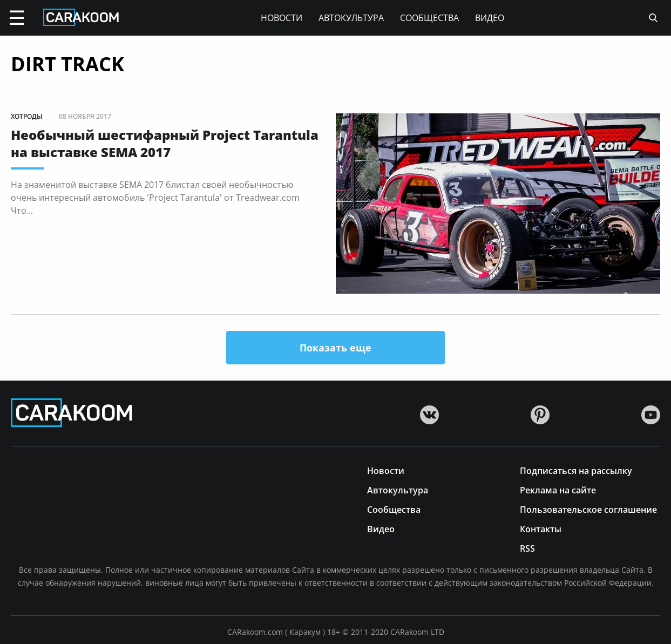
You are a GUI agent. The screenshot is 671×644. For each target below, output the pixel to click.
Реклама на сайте (558, 489)
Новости (282, 18)
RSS (527, 548)
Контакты (541, 528)
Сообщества (429, 18)
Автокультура (351, 18)
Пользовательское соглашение (588, 509)
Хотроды (27, 116)
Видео (490, 18)
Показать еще (335, 348)
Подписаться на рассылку (576, 470)
